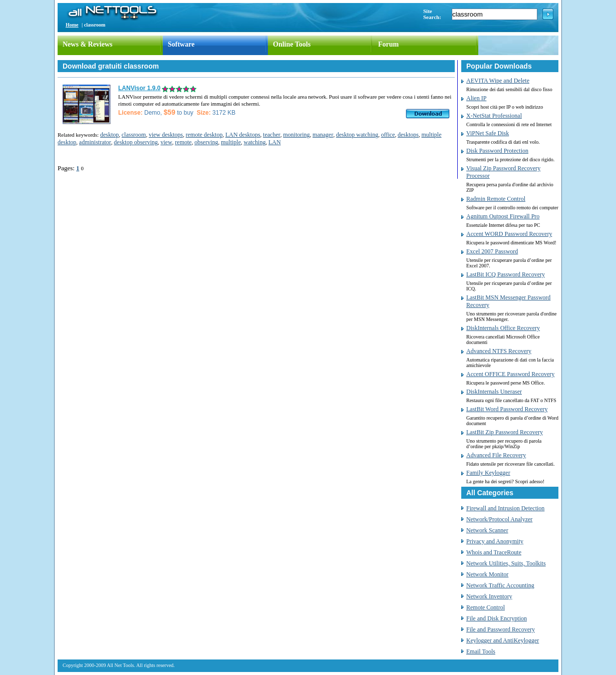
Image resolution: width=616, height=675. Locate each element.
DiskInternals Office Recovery (503, 328)
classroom (134, 135)
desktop (109, 135)
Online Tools (292, 44)
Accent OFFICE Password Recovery (510, 374)
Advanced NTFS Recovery (499, 351)
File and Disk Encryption (497, 618)
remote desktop (204, 135)
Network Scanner (487, 530)
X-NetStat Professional (494, 116)
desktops (408, 135)
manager (323, 135)
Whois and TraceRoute (494, 552)
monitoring (296, 135)
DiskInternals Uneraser (494, 392)
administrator (95, 142)
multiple (231, 142)
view (166, 142)
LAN (275, 142)
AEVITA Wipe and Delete (498, 81)
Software (181, 44)
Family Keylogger (488, 473)
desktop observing (136, 142)
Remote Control (486, 607)
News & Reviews (88, 44)
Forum (388, 44)
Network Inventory (489, 596)
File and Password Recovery (501, 629)
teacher (272, 135)
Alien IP (476, 98)
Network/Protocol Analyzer (499, 519)
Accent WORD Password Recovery (509, 234)
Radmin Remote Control (496, 199)
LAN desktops (243, 135)
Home (72, 25)
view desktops (166, 135)
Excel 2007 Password (492, 251)
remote (183, 142)
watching (254, 142)
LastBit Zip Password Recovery (505, 432)
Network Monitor (487, 574)
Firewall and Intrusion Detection (505, 508)
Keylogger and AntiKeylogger (503, 640)
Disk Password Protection (497, 151)
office (388, 135)
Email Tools (481, 651)
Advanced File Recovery (496, 455)
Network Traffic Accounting (500, 585)
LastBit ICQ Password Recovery (506, 274)
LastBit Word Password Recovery (507, 409)
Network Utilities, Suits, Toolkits (506, 563)
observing (206, 142)
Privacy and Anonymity (495, 541)
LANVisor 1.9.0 (139, 88)
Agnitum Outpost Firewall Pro (503, 216)
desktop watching (357, 135)
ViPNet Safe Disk (488, 133)
